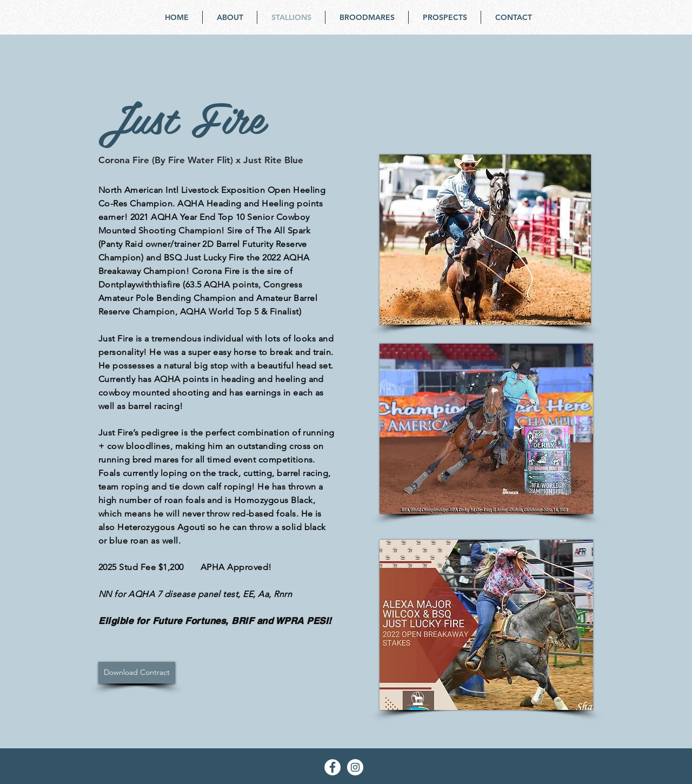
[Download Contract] (137, 673)
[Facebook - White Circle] (332, 767)
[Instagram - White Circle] (355, 767)
